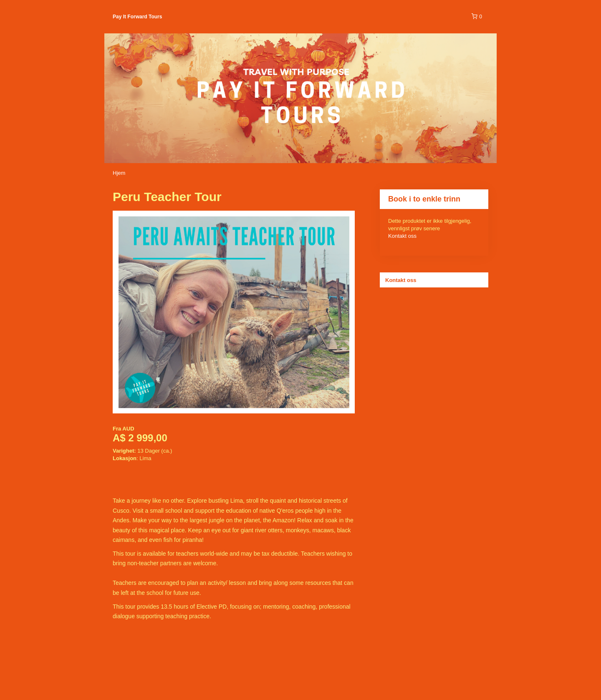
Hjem (119, 173)
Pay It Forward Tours (137, 17)
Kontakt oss (402, 236)
